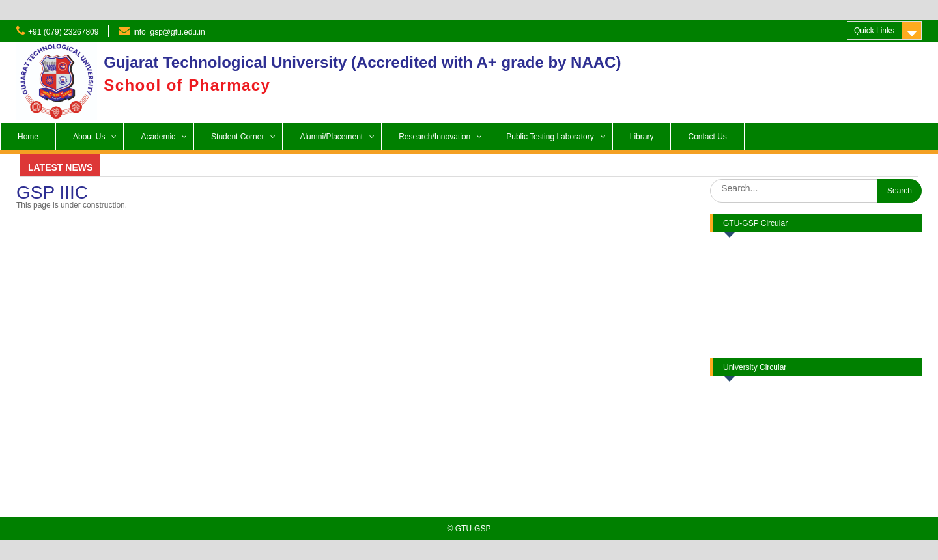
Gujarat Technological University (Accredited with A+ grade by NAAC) (362, 62)
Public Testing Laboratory (550, 137)
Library (642, 137)
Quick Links (874, 31)
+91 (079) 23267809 (63, 32)
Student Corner (237, 137)
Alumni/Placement (331, 137)
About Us (89, 137)
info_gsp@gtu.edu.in (169, 32)
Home (28, 137)
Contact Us (707, 137)
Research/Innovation (434, 137)
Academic (158, 137)
